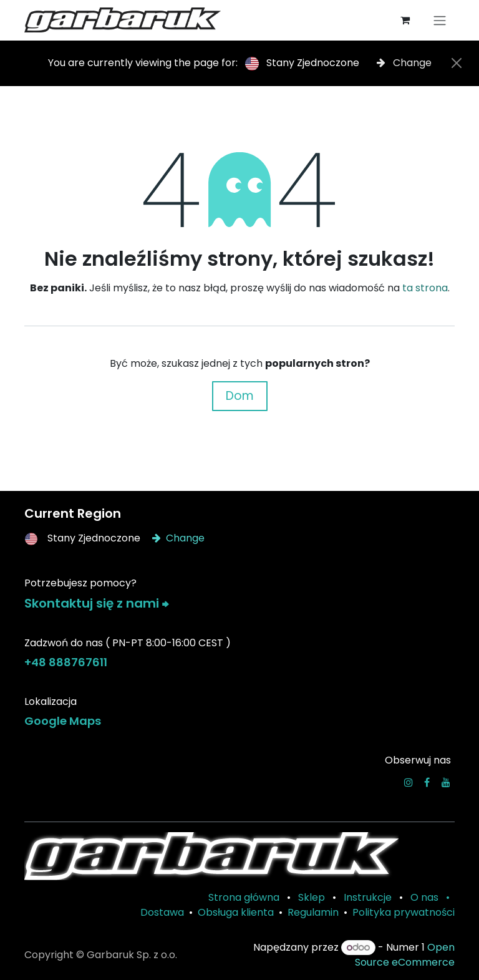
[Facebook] (427, 782)
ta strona (425, 288)
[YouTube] (446, 782)
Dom (240, 396)
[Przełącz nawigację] (440, 20)
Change (404, 63)
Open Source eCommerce (405, 955)
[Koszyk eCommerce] (405, 20)
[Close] (457, 63)
